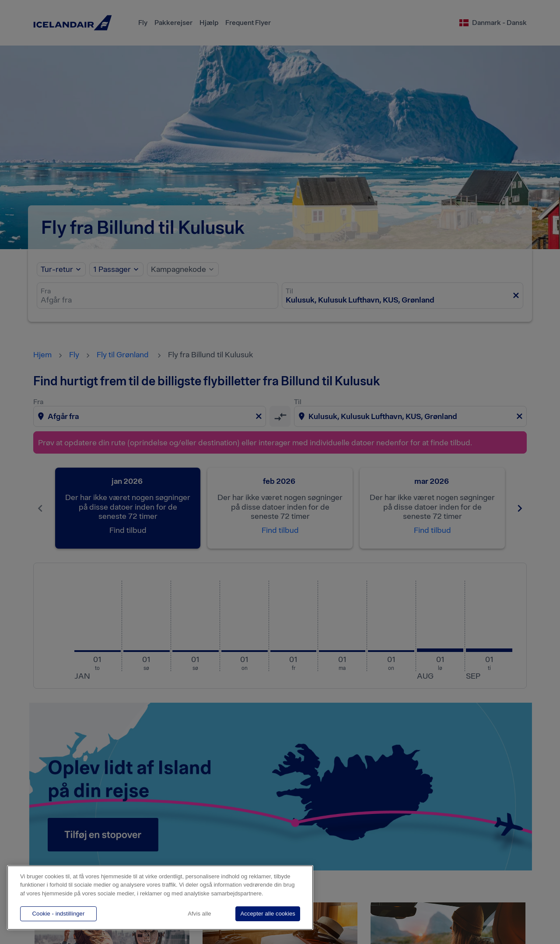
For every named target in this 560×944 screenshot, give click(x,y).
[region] (160, 898)
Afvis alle (199, 914)
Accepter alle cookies (268, 914)
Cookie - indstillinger (59, 914)
